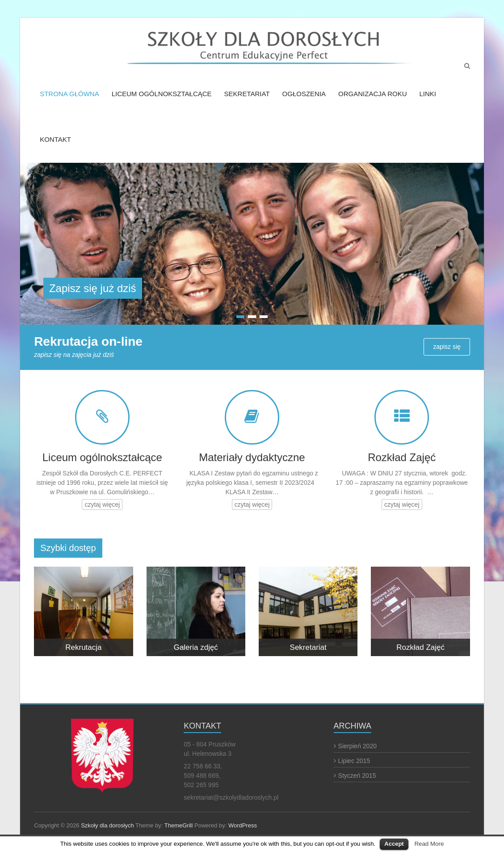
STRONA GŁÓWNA (69, 94)
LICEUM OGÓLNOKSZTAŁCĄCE (162, 94)
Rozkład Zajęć (402, 457)
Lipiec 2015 (354, 761)
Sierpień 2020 (357, 746)
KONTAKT (55, 139)
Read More (429, 844)
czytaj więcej (102, 504)
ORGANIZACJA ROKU (372, 94)
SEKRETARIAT (247, 94)
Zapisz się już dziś (93, 288)
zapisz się (447, 347)
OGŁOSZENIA (304, 94)
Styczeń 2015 (357, 776)
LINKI (428, 94)
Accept (394, 844)
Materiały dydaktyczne (252, 457)
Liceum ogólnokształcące (102, 457)
